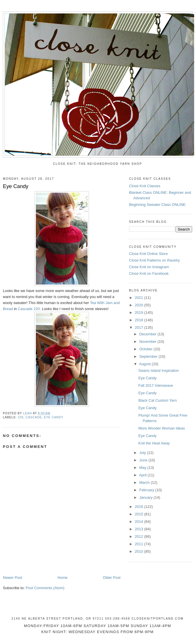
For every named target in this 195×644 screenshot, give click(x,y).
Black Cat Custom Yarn (157, 400)
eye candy (54, 417)
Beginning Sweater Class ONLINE (157, 205)
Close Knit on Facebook (149, 273)
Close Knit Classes (145, 186)
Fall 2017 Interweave (156, 385)
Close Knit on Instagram (149, 267)
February (147, 490)
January (147, 497)
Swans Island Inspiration (158, 371)
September (149, 356)
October (147, 349)
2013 (140, 529)
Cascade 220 (29, 309)
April (143, 475)
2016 (140, 507)
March (145, 482)
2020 (140, 305)
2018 (140, 320)
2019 (140, 313)
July (143, 453)
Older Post (112, 578)
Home (63, 578)
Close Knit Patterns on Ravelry (154, 260)
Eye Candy (147, 378)
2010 (140, 551)
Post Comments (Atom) (45, 588)
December (149, 334)
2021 (140, 298)
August (145, 364)
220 (21, 417)
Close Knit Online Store (148, 254)
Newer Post (12, 578)
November (149, 342)
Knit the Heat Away (154, 443)
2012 (140, 536)
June (144, 460)
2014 (140, 522)
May (143, 468)
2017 (140, 327)
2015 (140, 514)
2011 (140, 544)
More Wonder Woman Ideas (161, 428)
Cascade (34, 417)
